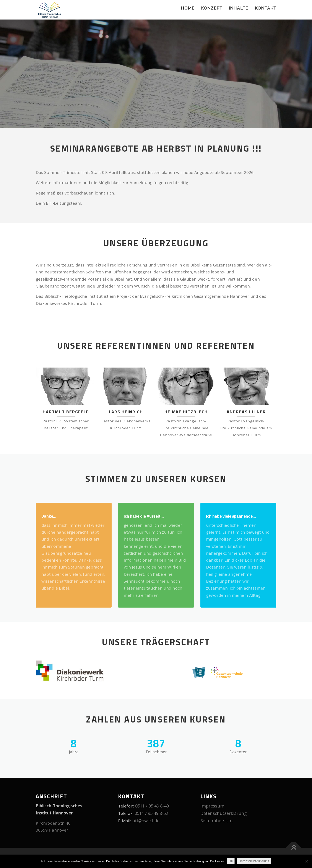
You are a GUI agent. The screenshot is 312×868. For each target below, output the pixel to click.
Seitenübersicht (217, 821)
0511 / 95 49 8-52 (151, 813)
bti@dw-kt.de (146, 821)
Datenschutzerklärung (224, 813)
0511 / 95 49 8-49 (152, 806)
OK (231, 861)
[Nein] (307, 861)
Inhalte (239, 8)
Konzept (212, 8)
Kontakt (266, 8)
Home (188, 8)
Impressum (212, 806)
